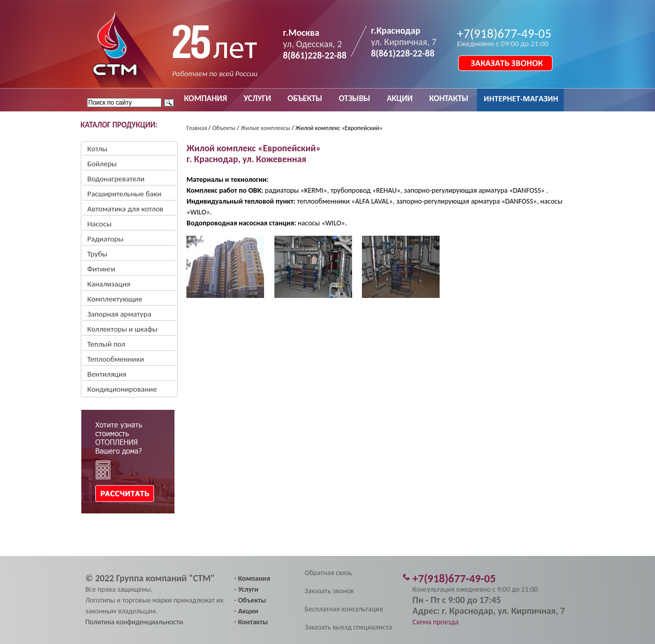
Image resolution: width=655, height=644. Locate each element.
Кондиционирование (122, 389)
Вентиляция (107, 374)
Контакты (253, 622)
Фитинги (101, 269)
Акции (248, 611)
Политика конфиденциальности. (135, 622)
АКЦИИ (400, 98)
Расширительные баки (125, 194)
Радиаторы (106, 239)
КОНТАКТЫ (449, 98)
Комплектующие (115, 299)
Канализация (109, 284)
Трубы (98, 254)
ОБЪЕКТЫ (305, 98)
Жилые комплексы (266, 128)
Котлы (98, 149)
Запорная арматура (120, 314)
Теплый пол (106, 344)
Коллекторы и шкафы (123, 329)
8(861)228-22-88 (315, 55)
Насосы (100, 224)
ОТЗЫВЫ (354, 98)
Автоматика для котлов (126, 209)
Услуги (248, 589)
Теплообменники (116, 359)
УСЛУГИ (257, 98)
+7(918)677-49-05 (504, 33)
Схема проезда (436, 622)
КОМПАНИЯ (206, 98)
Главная (196, 128)
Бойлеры (102, 164)
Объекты (224, 128)
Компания (254, 578)
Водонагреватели (116, 179)
